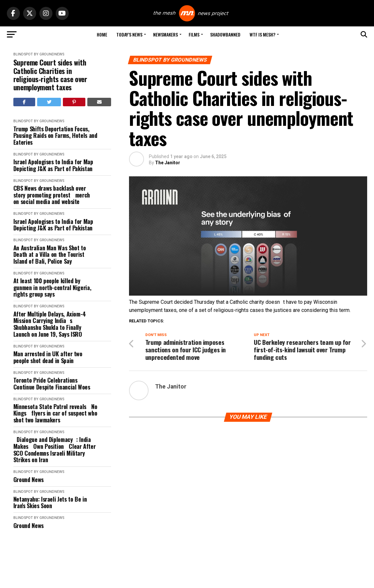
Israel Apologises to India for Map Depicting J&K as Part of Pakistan (53, 165)
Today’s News (129, 34)
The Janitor (168, 163)
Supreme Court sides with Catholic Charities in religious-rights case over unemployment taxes (50, 75)
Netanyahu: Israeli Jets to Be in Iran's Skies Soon (50, 502)
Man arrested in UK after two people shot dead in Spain (48, 357)
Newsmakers (165, 34)
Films (194, 34)
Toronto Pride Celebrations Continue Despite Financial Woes (52, 383)
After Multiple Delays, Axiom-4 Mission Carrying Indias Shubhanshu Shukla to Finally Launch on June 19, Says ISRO (50, 324)
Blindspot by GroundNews (39, 54)
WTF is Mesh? (262, 34)
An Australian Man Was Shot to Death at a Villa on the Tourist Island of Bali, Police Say (50, 255)
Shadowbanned (225, 34)
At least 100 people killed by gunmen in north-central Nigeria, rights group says (52, 287)
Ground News (29, 480)
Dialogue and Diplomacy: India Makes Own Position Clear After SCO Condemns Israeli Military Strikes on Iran (54, 450)
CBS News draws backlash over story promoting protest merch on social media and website (53, 195)
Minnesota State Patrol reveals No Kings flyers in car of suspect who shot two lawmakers (55, 413)
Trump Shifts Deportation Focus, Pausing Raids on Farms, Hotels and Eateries (55, 136)
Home (102, 34)
